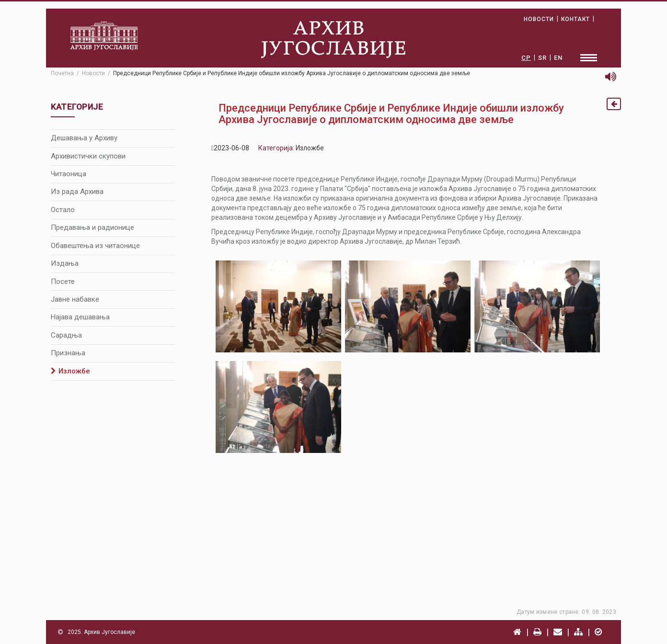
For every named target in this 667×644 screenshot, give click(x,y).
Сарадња (66, 335)
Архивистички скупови (88, 156)
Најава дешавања (80, 317)
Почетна (62, 73)
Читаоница (69, 174)
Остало (63, 210)
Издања (65, 263)
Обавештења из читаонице (95, 246)
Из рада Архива (77, 192)
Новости (93, 73)
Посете (63, 282)
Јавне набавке (75, 299)
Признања (68, 353)
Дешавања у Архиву (84, 138)
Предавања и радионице (92, 227)
